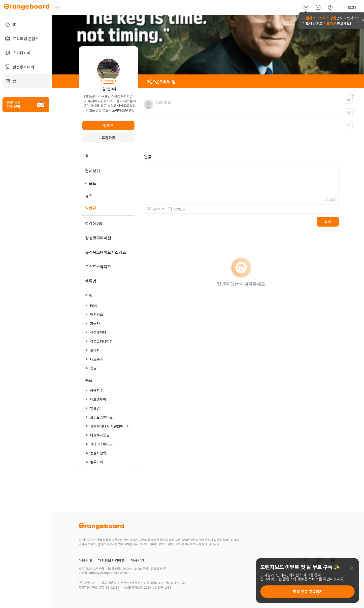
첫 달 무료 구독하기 (308, 591)
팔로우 (108, 125)
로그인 (353, 7)
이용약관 (137, 560)
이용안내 (85, 560)
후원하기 (108, 138)
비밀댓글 (177, 209)
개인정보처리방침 (112, 560)
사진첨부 (158, 209)
